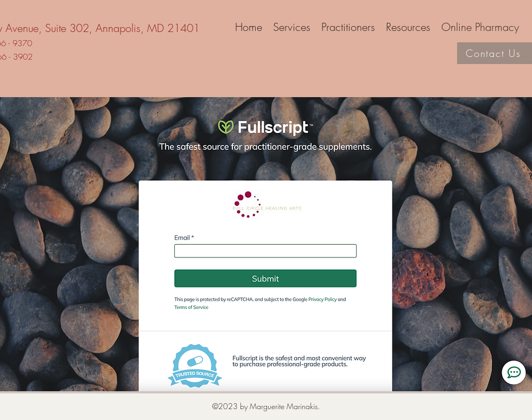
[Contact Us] (495, 53)
